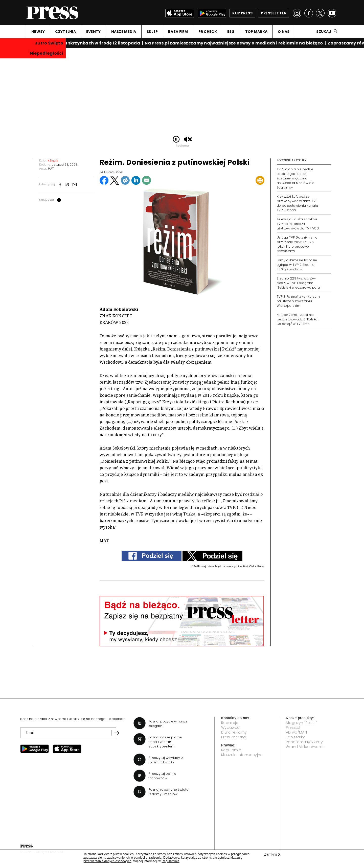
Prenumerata (234, 737)
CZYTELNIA (65, 32)
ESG (231, 32)
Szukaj (324, 32)
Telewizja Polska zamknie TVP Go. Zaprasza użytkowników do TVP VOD (298, 224)
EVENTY (94, 32)
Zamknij (272, 854)
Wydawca (230, 728)
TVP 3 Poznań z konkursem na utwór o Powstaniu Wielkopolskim (298, 301)
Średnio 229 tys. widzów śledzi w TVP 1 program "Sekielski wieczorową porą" (299, 283)
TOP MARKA (256, 32)
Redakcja (230, 723)
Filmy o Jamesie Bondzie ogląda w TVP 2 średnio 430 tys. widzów (297, 265)
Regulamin (231, 750)
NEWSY (38, 32)
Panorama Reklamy (304, 742)
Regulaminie (170, 861)
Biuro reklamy (234, 732)
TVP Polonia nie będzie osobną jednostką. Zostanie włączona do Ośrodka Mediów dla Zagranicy (296, 178)
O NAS (284, 32)
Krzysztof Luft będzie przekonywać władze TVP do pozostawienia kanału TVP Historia (297, 203)
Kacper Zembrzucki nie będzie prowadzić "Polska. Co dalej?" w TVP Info (298, 319)
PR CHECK (208, 32)
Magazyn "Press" (301, 723)
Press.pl (293, 728)
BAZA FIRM (178, 32)
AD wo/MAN (296, 732)
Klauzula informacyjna (242, 755)
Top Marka (296, 737)
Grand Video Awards (305, 747)
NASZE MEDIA (124, 32)
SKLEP (152, 32)
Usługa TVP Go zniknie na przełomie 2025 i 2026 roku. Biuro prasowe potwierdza (297, 244)
